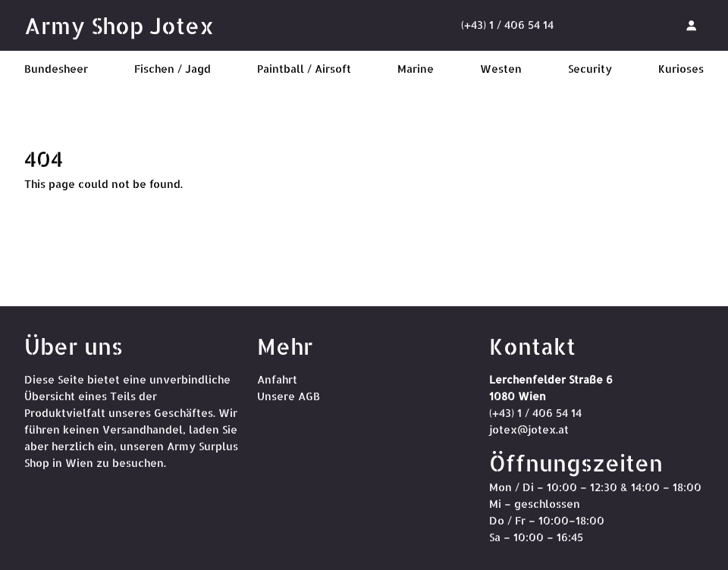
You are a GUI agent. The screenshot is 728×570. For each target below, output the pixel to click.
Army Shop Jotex (119, 25)
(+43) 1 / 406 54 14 (507, 25)
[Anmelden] (691, 25)
